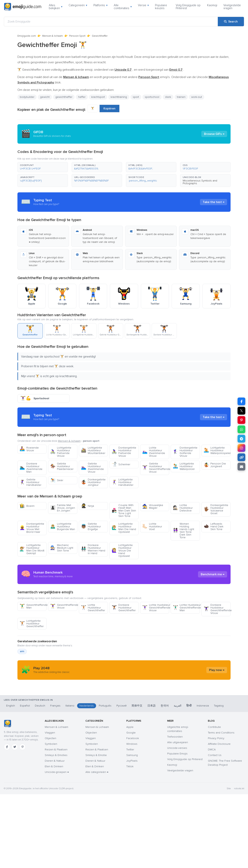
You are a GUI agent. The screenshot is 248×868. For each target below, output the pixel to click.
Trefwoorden (175, 810)
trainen (181, 97)
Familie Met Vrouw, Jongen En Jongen (63, 508)
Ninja (87, 506)
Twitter (130, 823)
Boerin (27, 506)
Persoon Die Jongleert (215, 465)
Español (25, 779)
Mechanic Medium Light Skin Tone (62, 548)
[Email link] (241, 467)
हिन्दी (189, 779)
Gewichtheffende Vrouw (64, 641)
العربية (178, 779)
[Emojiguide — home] (23, 7)
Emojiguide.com (27, 36)
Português (105, 779)
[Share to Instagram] (241, 448)
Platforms (100, 5)
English (11, 779)
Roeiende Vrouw (29, 449)
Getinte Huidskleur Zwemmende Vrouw (92, 468)
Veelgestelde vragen (232, 7)
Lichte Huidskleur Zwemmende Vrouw (154, 452)
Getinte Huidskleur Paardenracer (62, 466)
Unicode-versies (177, 822)
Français (55, 779)
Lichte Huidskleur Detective (183, 508)
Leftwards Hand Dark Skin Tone (214, 526)
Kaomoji (212, 5)
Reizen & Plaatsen (56, 823)
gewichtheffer (64, 97)
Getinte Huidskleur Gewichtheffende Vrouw (156, 468)
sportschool (152, 97)
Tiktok (130, 840)
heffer (82, 97)
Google (131, 806)
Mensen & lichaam (53, 36)
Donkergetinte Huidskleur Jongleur (93, 482)
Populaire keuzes (161, 7)
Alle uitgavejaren (178, 816)
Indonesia (203, 779)
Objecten (50, 812)
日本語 (152, 779)
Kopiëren (109, 108)
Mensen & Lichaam (56, 801)
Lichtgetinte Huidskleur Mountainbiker (93, 450)
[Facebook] (7, 821)
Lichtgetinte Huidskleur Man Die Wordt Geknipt (32, 549)
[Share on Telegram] (241, 439)
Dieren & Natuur (55, 835)
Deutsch (40, 779)
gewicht (45, 97)
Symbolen (51, 818)
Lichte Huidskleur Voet (152, 526)
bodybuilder (27, 97)
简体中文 (137, 779)
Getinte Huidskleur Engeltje (91, 526)
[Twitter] (15, 821)
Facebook (133, 812)
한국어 (165, 779)
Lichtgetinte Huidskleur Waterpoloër (184, 466)
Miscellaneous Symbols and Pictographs (200, 182)
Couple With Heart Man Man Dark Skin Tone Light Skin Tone (124, 511)
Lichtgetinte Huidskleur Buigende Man (63, 526)
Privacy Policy (216, 812)
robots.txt (239, 862)
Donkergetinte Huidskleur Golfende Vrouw (185, 452)
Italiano (70, 779)
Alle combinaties (123, 7)
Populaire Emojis (177, 827)
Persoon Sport (77, 36)
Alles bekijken (56, 7)
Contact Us (215, 829)
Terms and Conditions (221, 806)
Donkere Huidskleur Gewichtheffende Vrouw (217, 644)
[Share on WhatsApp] (241, 429)
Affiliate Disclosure (219, 818)
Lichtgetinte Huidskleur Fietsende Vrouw (61, 452)
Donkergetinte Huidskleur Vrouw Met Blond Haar (32, 528)
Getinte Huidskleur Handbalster (30, 482)
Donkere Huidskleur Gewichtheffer (124, 643)
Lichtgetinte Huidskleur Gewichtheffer (32, 658)
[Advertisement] (124, 592)
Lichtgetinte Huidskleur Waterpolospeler (217, 450)
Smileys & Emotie (96, 829)
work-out (197, 97)
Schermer (121, 464)
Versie (143, 5)
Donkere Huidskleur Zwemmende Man (31, 468)
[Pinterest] (22, 821)
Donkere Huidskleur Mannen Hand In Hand (93, 549)
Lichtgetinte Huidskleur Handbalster (122, 482)
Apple (130, 801)
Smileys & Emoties (56, 829)
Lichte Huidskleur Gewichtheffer (93, 643)
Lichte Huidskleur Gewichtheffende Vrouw (156, 643)
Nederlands (87, 779)
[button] (43, 167)
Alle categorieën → (97, 846)
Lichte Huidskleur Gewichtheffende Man (186, 643)
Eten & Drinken (54, 840)
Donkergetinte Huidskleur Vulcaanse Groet (216, 509)
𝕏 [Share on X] (241, 411)
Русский (121, 779)
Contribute (214, 801)
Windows (132, 818)
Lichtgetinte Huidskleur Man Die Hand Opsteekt (124, 528)
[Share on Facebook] (241, 401)
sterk (168, 97)
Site (229, 862)
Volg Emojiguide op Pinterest (188, 7)
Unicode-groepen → (57, 846)
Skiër (57, 480)
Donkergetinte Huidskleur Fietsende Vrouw (124, 452)
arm (22, 686)
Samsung (132, 829)
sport (136, 97)
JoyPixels (132, 835)
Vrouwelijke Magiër (153, 506)
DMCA (212, 823)
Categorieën (78, 5)
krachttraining (119, 97)
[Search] (231, 22)
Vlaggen (50, 806)
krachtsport (98, 97)
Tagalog (219, 779)
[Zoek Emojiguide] (111, 22)
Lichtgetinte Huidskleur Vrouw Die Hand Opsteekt (122, 551)
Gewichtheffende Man (33, 641)
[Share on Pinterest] (241, 420)
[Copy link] (241, 457)
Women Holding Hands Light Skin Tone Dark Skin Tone (183, 531)
